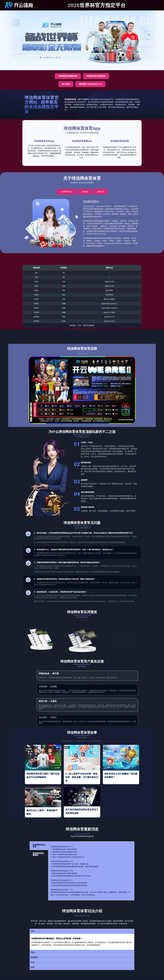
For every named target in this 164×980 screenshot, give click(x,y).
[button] (82, 931)
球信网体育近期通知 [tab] (38, 854)
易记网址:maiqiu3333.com (90, 84)
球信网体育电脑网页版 (68, 76)
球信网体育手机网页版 (96, 76)
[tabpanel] (91, 871)
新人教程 (66, 84)
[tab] (66, 192)
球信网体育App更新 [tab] (39, 846)
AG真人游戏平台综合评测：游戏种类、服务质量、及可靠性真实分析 (82, 777)
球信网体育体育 (89, 206)
